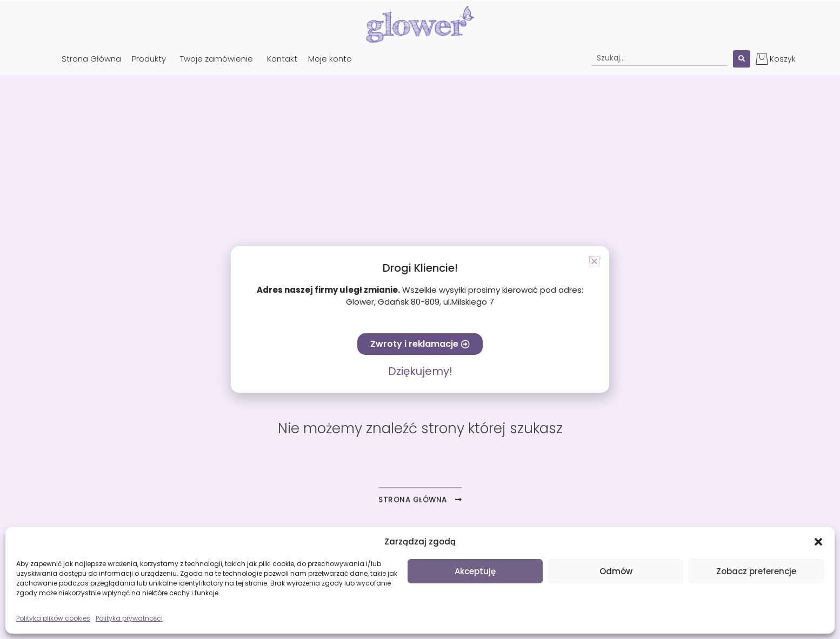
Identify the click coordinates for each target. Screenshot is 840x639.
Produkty (149, 59)
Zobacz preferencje (756, 571)
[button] (818, 542)
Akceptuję (475, 571)
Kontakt (282, 59)
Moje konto (330, 59)
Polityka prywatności (129, 618)
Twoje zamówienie (216, 59)
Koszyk (783, 59)
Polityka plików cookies (53, 618)
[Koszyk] (762, 59)
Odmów (616, 571)
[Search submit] (742, 59)
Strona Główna (91, 59)
